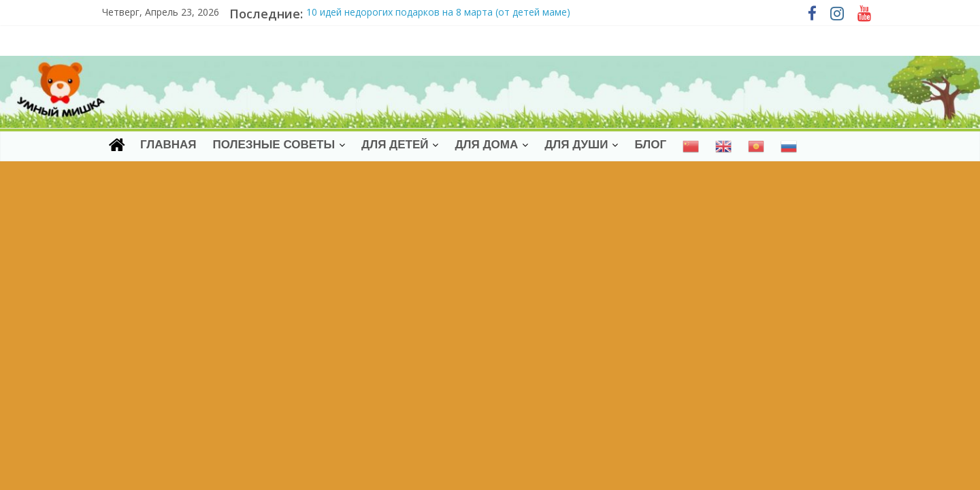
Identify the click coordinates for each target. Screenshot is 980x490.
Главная (168, 145)
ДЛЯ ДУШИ (576, 145)
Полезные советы (274, 145)
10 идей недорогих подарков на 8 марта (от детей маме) (438, 12)
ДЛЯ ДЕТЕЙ (395, 145)
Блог (650, 145)
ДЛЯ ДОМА (486, 145)
